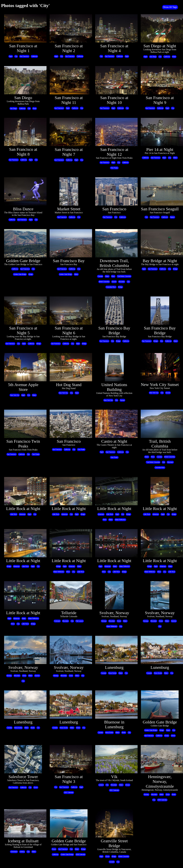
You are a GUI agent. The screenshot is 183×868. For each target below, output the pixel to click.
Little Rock (14, 514)
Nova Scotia (112, 673)
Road (174, 57)
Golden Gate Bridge (20, 274)
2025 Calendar (162, 800)
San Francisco (24, 56)
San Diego (153, 57)
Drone (173, 736)
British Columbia (104, 282)
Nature (172, 217)
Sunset (114, 282)
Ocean (167, 736)
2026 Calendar (81, 855)
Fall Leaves (80, 621)
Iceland (101, 785)
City (16, 56)
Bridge (31, 274)
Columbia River (111, 287)
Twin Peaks (114, 168)
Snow (119, 621)
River (113, 276)
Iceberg (22, 852)
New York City (15, 395)
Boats (33, 728)
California (34, 56)
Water (175, 158)
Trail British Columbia (124, 276)
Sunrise (174, 621)
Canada (100, 276)
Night (11, 56)
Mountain (122, 282)
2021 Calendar (69, 793)
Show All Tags (170, 7)
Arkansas (22, 514)
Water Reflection (120, 520)
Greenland (14, 852)
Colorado (57, 621)
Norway (104, 621)
